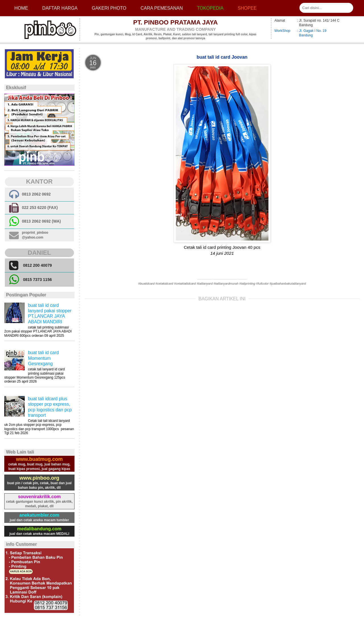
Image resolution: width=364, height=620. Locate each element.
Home (21, 8)
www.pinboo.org (39, 478)
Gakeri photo (109, 8)
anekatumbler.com (39, 515)
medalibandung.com (40, 529)
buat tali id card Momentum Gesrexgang (43, 358)
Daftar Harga (60, 8)
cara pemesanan (162, 8)
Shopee (247, 8)
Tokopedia (210, 8)
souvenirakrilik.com (39, 497)
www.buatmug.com (39, 459)
